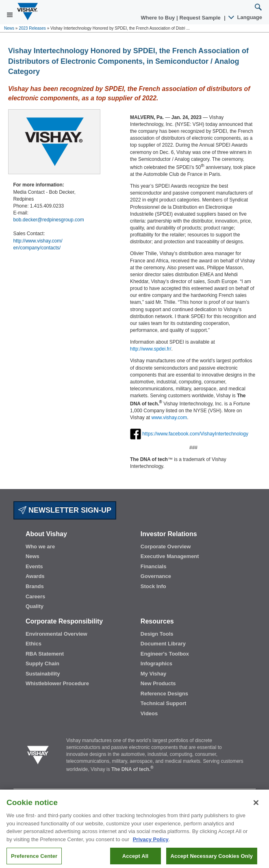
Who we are (40, 547)
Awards (35, 576)
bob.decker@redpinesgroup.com (48, 220)
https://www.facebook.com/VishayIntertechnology (195, 433)
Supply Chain (42, 663)
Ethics (34, 644)
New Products (158, 683)
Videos (149, 713)
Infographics (156, 663)
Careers (35, 596)
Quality (35, 606)
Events (34, 566)
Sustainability (43, 674)
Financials (154, 566)
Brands (35, 586)
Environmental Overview (56, 634)
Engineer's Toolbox (165, 654)
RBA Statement (45, 654)
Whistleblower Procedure (57, 683)
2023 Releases (32, 28)
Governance (156, 576)
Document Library (163, 644)
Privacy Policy (151, 843)
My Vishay (153, 674)
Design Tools (157, 634)
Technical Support (163, 703)
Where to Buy (159, 18)
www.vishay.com (169, 418)
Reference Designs (164, 694)
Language (246, 17)
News (9, 28)
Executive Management (170, 556)
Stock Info (153, 586)
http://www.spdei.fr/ (151, 349)
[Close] (256, 807)
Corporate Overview (166, 547)
